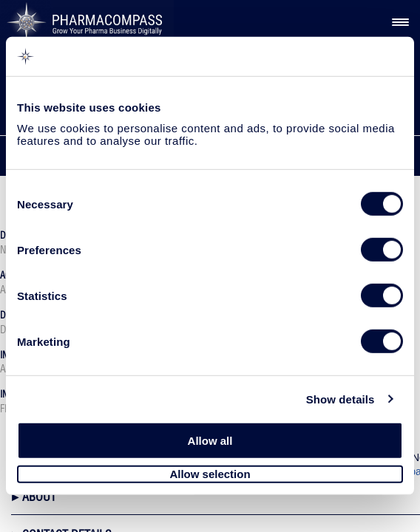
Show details (341, 399)
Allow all (210, 441)
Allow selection (210, 474)
